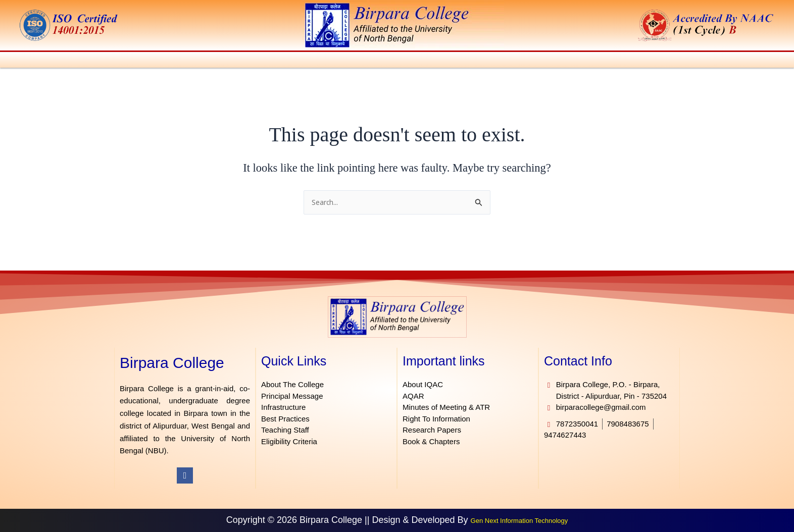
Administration (121, 61)
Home (34, 61)
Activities (358, 61)
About (68, 61)
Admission (306, 61)
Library (489, 61)
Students (407, 61)
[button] (68, 61)
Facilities (534, 61)
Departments (246, 61)
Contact (757, 61)
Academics (185, 61)
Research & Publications (613, 61)
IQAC (450, 61)
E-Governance (703, 61)
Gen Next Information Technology (519, 521)
